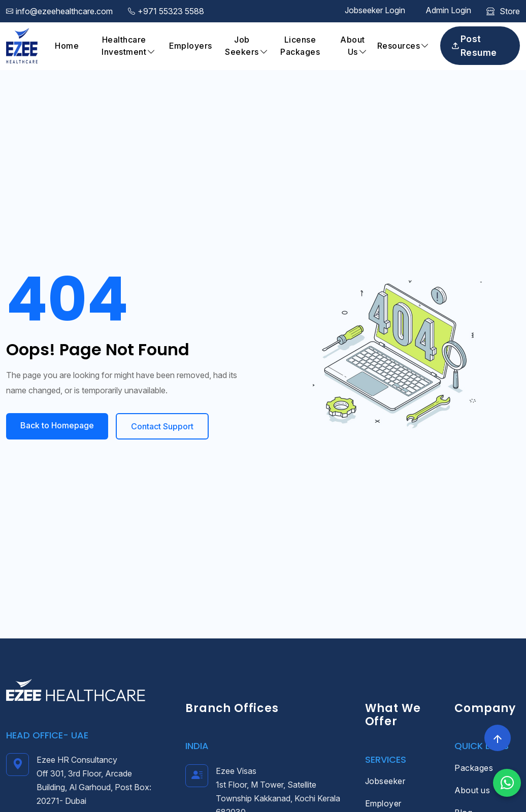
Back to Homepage (57, 425)
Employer (383, 803)
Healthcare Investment (124, 46)
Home (67, 46)
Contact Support (162, 426)
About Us (353, 46)
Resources (399, 46)
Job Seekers (242, 46)
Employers (191, 46)
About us (472, 790)
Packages (474, 768)
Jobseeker (385, 781)
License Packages (300, 46)
